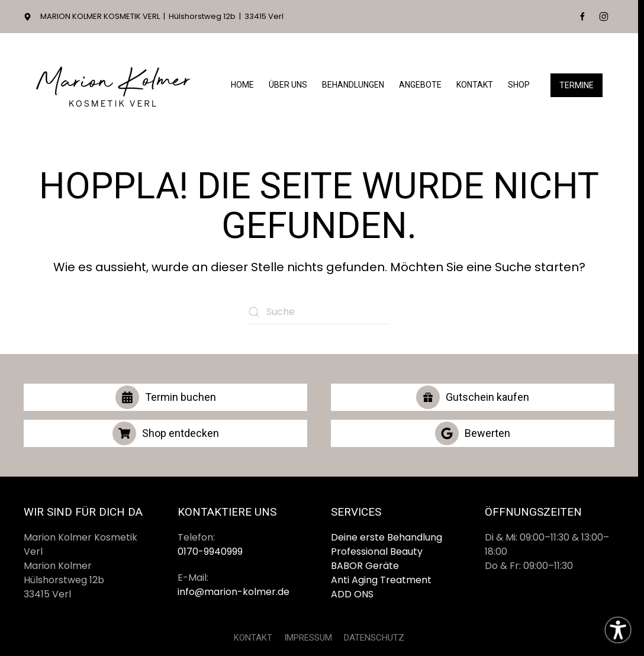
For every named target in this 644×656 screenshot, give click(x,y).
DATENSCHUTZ (374, 638)
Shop (519, 85)
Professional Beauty (377, 552)
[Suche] (319, 312)
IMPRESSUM (308, 638)
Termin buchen (166, 397)
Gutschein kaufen (473, 397)
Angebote (420, 85)
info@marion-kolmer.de (234, 592)
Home (242, 85)
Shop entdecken (166, 433)
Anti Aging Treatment (381, 580)
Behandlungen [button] (353, 85)
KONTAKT (253, 638)
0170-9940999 (210, 552)
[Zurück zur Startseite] (112, 85)
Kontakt (475, 85)
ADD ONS (352, 594)
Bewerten (473, 433)
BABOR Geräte (365, 566)
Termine (577, 85)
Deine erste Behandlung (387, 537)
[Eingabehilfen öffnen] (618, 630)
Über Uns (288, 85)
